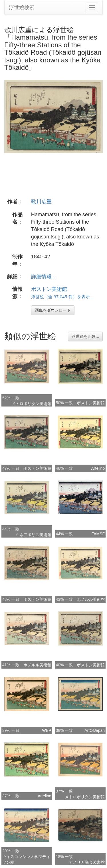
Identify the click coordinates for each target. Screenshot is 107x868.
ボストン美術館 (49, 289)
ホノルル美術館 (91, 599)
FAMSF (98, 534)
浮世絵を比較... (85, 336)
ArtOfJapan (95, 730)
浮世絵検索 (22, 7)
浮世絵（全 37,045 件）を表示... (62, 297)
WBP (47, 730)
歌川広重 (41, 202)
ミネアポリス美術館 (33, 535)
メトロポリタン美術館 (31, 404)
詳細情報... (44, 277)
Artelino (98, 468)
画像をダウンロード (53, 310)
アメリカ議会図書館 (87, 862)
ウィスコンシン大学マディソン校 (26, 859)
